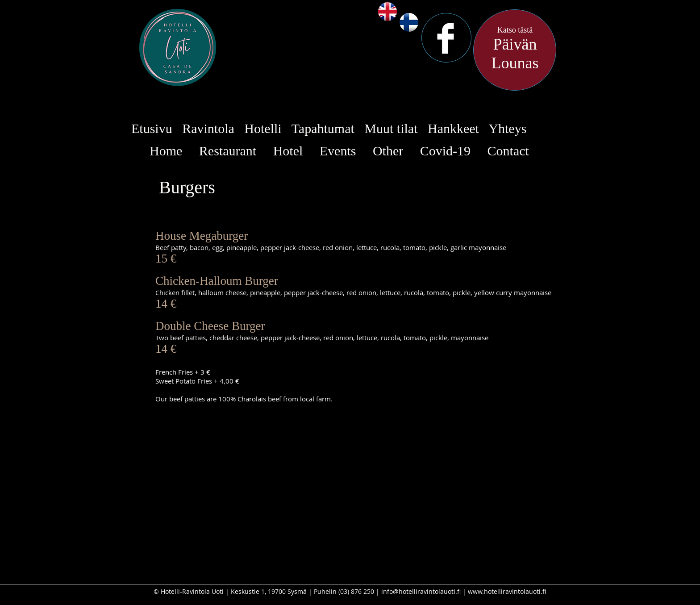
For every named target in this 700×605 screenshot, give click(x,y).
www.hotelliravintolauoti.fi (507, 591)
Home (166, 151)
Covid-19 (445, 151)
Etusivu (152, 128)
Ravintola (208, 128)
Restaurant (228, 151)
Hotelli (263, 128)
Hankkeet (453, 128)
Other (388, 151)
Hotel (288, 151)
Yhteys (507, 128)
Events (338, 151)
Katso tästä (515, 30)
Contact (508, 151)
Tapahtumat (323, 128)
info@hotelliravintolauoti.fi (421, 591)
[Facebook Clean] (446, 38)
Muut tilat (391, 128)
